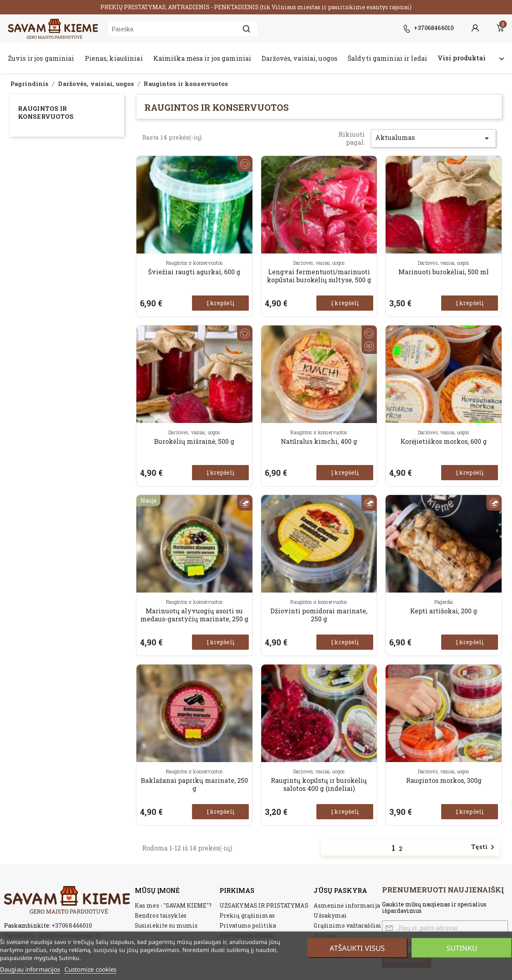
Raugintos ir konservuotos (46, 112)
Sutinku (462, 948)
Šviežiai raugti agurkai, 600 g (194, 272)
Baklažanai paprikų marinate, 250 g (194, 784)
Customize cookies (90, 969)
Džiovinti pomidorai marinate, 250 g (319, 615)
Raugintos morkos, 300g (444, 780)
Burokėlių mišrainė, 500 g (194, 441)
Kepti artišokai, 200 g (444, 611)
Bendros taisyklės (161, 915)
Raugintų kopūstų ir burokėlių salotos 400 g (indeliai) (319, 784)
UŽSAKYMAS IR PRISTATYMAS (264, 905)
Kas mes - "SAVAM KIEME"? (173, 905)
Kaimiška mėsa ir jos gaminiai (202, 58)
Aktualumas (433, 138)
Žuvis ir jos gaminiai (41, 58)
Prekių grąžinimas (247, 915)
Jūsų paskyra (340, 890)
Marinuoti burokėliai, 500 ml (444, 272)
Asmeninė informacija (347, 905)
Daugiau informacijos (30, 969)
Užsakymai (330, 915)
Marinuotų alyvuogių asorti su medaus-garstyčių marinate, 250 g (194, 615)
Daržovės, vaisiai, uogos (299, 58)
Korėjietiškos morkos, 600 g (444, 441)
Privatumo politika (248, 925)
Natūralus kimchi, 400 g (319, 441)
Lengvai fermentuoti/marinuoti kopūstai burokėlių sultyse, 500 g (319, 276)
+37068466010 (72, 925)
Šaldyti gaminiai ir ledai (387, 58)
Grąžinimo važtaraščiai (347, 925)
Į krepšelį (220, 303)
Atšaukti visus (357, 948)
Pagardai (444, 602)
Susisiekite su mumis (166, 925)
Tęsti (484, 847)
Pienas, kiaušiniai (114, 58)
